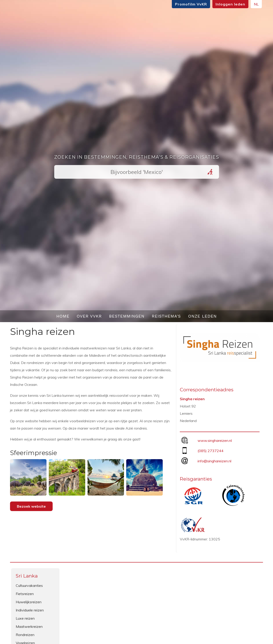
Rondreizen (25, 635)
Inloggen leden (230, 4)
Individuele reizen (30, 610)
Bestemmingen (127, 316)
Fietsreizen (25, 594)
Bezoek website (31, 506)
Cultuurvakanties (29, 585)
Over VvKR (89, 316)
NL (256, 4)
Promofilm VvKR (191, 4)
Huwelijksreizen (29, 602)
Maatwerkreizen (29, 626)
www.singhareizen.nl (215, 440)
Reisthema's (166, 316)
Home (63, 316)
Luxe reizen (25, 618)
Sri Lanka (27, 576)
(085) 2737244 (211, 451)
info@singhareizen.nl (214, 461)
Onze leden (203, 316)
